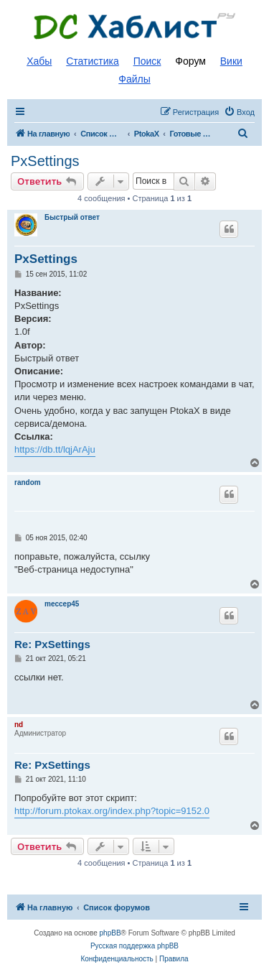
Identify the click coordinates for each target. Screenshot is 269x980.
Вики (231, 61)
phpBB (110, 933)
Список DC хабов (135, 27)
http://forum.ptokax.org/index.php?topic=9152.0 (112, 811)
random (28, 482)
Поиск (147, 61)
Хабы (39, 61)
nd (19, 725)
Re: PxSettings (52, 644)
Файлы (134, 79)
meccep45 (62, 604)
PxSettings (45, 161)
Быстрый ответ (72, 217)
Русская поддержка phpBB (134, 946)
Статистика (93, 61)
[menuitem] (239, 112)
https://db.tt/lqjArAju (55, 449)
